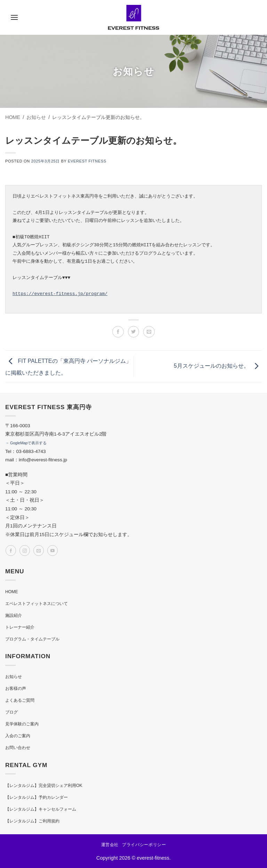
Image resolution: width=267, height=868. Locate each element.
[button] (14, 17)
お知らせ (14, 677)
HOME (12, 592)
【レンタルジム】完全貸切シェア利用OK (44, 786)
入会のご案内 (18, 736)
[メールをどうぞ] (39, 550)
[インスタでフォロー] (25, 550)
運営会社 (110, 845)
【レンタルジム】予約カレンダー (37, 797)
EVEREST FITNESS (87, 161)
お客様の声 (16, 688)
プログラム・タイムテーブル (32, 639)
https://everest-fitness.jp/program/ (60, 294)
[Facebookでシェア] (118, 332)
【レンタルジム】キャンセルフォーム (41, 809)
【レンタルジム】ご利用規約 (32, 821)
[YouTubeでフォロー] (52, 550)
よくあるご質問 (20, 700)
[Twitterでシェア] (134, 332)
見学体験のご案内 (22, 724)
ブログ (11, 712)
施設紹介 (14, 615)
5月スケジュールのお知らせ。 (218, 366)
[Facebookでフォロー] (11, 550)
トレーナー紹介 (20, 627)
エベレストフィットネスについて (37, 604)
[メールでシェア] (149, 332)
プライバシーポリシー (144, 845)
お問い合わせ (18, 748)
